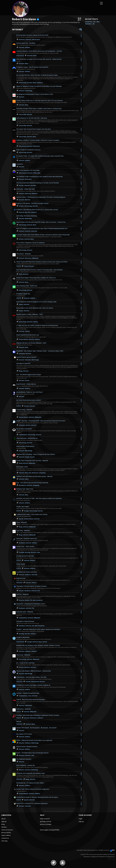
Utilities (28, 47)
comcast (22, 231)
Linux (38, 552)
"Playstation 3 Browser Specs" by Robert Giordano (31, 586)
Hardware (22, 543)
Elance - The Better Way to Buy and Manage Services (32, 753)
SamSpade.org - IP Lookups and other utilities (30, 783)
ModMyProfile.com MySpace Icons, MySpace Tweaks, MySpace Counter (38, 645)
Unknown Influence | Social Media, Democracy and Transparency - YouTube (39, 51)
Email (21, 274)
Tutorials (28, 360)
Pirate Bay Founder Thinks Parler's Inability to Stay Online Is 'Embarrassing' (39, 109)
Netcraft (19, 721)
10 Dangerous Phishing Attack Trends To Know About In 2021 (35, 94)
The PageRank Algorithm (24, 759)
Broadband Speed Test (23, 294)
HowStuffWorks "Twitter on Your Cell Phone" (30, 392)
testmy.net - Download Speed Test (27, 538)
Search (27, 380)
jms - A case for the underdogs (25, 663)
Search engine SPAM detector (25, 446)
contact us (5, 838)
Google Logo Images (23, 506)
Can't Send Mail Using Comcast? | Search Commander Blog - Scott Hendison (40, 270)
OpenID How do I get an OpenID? (26, 357)
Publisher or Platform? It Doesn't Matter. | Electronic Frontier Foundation (38, 140)
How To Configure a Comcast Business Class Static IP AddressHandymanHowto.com (42, 228)
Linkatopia (28, 705)
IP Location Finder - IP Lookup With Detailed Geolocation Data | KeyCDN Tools (40, 156)
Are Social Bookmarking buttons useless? (29, 400)
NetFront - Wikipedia (23, 594)
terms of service (7, 830)
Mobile (27, 600)
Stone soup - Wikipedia (23, 655)
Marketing (28, 218)
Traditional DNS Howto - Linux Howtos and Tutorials (32, 514)
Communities (23, 435)
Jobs (33, 755)
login (80, 819)
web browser (36, 39)
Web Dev (35, 193)
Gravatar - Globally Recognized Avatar (28, 693)
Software (40, 83)
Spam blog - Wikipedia (23, 531)
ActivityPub (20, 164)
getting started (46, 821)
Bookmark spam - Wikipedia (25, 612)
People (27, 457)
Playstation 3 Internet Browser (25, 621)
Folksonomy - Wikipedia (24, 709)
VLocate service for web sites (25, 556)
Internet (28, 39)
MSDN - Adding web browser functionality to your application (34, 740)
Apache (21, 519)
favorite (88, 24)
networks (34, 231)
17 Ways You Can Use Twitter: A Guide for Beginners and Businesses (37, 325)
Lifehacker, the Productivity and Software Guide (31, 773)
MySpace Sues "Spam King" (25, 489)
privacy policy (6, 832)
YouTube (33, 185)
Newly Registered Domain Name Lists (28, 335)
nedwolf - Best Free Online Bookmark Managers (31, 699)
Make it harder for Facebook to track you (28, 150)
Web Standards (38, 600)
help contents (45, 819)
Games (21, 304)
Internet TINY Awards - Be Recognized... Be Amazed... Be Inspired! (36, 728)
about (3, 819)
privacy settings (46, 824)
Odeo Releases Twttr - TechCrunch (27, 286)
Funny (26, 266)
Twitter (35, 322)
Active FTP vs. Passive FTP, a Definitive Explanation (32, 803)
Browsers (22, 39)
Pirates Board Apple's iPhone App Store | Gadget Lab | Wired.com (36, 278)
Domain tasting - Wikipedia (24, 410)
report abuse (6, 835)
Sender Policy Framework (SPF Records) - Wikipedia (32, 461)
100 (98, 22)
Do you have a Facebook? (24, 429)
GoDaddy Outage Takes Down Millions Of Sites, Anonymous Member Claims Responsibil (43, 235)
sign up (4, 821)
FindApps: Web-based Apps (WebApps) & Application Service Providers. (38, 715)
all (94, 24)
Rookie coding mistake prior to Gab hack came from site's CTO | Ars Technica (40, 100)
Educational (23, 146)
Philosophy (37, 173)
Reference (36, 146)
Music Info (28, 473)
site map (4, 841)
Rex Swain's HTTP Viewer (24, 734)
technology (29, 91)
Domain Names (24, 339)
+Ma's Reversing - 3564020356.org (27, 438)
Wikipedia (35, 258)
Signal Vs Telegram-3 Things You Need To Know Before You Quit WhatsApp (39, 86)
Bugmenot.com (21, 578)
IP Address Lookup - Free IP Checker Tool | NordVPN (32, 67)
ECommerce (23, 485)
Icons (30, 696)
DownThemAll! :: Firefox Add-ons (26, 384)
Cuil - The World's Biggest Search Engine (29, 375)
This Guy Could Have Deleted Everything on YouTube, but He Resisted (38, 183)
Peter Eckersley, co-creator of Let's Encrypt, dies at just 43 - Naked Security (39, 59)
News (35, 56)
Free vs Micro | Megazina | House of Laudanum (31, 243)
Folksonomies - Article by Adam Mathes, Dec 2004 (31, 677)
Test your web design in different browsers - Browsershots (34, 671)
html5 (109, 859)
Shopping (42, 473)
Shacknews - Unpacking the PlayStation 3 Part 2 (31, 604)
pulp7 (113, 859)
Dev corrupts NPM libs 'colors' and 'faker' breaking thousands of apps (37, 75)
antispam (22, 354)
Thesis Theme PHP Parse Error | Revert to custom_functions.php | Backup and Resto (42, 262)
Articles (21, 185)
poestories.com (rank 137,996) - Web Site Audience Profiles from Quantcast (39, 498)
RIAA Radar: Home (22, 467)
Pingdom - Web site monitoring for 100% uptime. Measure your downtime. (38, 629)
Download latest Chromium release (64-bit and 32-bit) (32, 35)
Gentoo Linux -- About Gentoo (25, 546)
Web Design (35, 360)
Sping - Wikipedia (22, 522)
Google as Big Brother (23, 637)
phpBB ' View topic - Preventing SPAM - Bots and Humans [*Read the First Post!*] (41, 421)
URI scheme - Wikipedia (24, 254)
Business (27, 667)
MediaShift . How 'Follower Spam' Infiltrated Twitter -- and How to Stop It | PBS (40, 351)
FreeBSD (22, 552)
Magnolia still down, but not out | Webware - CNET (31, 343)
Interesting (23, 83)
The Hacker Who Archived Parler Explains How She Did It (34, 129)
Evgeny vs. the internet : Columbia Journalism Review (32, 203)
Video (27, 479)
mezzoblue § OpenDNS (23, 363)
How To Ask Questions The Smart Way (28, 170)
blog (3, 824)
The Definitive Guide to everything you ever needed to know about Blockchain (40, 177)
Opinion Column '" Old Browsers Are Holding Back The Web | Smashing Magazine (41, 197)
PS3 (39, 591)
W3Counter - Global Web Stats (26, 189)
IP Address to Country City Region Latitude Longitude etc (33, 685)
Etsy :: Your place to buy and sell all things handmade (32, 483)
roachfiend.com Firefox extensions (27, 572)
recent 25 (88, 22)
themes (4, 827)
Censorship (22, 114)
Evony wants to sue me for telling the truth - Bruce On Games (35, 308)
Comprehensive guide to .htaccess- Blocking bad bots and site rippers (37, 797)
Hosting (27, 552)
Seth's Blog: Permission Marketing (27, 216)
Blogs (21, 371)
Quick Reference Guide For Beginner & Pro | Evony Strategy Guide (36, 302)
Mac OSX (28, 212)
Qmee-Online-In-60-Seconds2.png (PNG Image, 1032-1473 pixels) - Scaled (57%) (41, 222)
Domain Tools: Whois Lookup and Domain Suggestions (33, 789)
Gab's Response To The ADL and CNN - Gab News (32, 118)
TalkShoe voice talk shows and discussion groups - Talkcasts (34, 476)
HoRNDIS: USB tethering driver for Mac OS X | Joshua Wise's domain (37, 210)
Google (26, 511)
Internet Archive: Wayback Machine (27, 747)
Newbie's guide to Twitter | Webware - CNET (30, 314)
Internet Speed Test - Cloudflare (26, 43)
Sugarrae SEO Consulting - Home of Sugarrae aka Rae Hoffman (36, 454)
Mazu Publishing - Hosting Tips (26, 765)
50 (94, 22)
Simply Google (21, 564)
